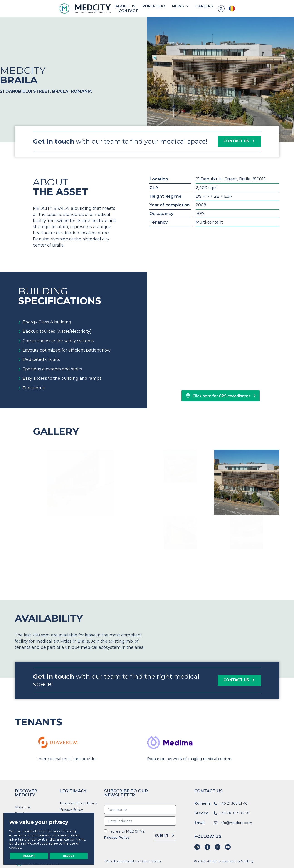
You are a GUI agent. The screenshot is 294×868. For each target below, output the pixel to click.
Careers (214, 9)
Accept (29, 855)
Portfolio (164, 9)
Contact (239, 9)
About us (135, 9)
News (190, 9)
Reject (69, 855)
